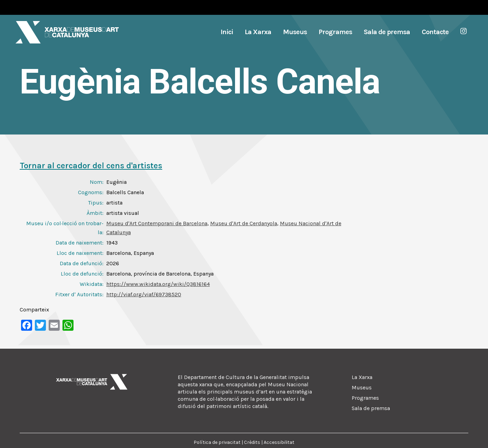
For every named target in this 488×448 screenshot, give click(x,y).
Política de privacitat (217, 442)
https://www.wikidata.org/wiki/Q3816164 (158, 284)
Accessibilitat (279, 442)
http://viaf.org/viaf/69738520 (144, 294)
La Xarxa (362, 377)
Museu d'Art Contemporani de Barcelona (157, 223)
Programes (365, 398)
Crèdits (252, 442)
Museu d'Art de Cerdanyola (244, 223)
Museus (362, 387)
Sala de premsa (371, 408)
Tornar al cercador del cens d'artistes (91, 166)
